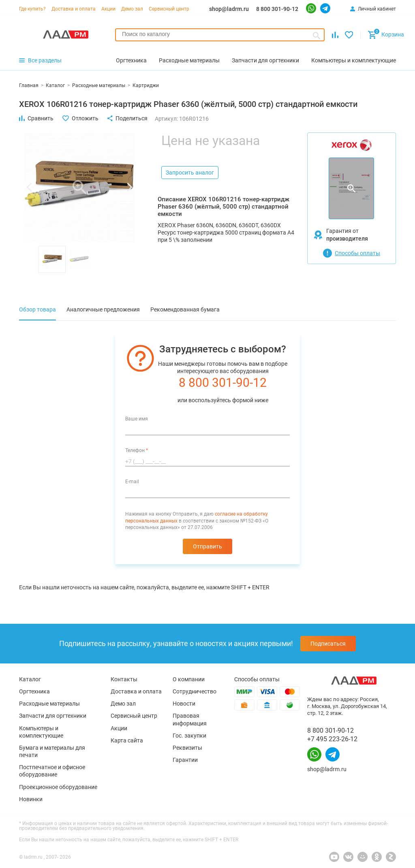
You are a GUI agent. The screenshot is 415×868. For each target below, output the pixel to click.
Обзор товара (37, 309)
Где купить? (32, 9)
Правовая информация (190, 719)
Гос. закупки (189, 736)
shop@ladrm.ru (229, 9)
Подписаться (328, 644)
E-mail (132, 482)
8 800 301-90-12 (277, 9)
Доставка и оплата (74, 9)
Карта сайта (127, 740)
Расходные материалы (49, 704)
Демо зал (132, 9)
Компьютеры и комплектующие (41, 732)
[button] (29, 187)
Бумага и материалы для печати (52, 751)
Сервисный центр (169, 9)
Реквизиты (187, 748)
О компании (189, 679)
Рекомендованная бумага (185, 309)
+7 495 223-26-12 (332, 739)
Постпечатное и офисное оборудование (52, 771)
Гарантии (185, 760)
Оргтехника (34, 691)
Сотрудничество (195, 691)
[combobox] (220, 35)
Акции (108, 9)
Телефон (137, 450)
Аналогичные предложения (103, 309)
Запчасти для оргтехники (53, 716)
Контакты (124, 679)
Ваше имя (137, 419)
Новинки (31, 799)
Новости (184, 704)
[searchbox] (220, 34)
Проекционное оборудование (58, 787)
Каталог (30, 679)
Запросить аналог (190, 173)
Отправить (207, 546)
